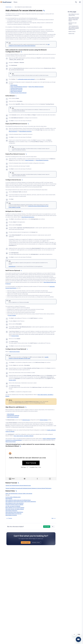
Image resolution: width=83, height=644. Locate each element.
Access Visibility (12, 315)
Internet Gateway (44, 420)
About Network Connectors (11, 515)
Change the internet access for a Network (14, 505)
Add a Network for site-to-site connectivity (15, 503)
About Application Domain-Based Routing (14, 512)
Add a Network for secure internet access (74, 15)
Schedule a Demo (36, 542)
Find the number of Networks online (13, 497)
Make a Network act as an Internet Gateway (15, 508)
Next (53, 518)
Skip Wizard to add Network (73, 23)
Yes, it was (47, 527)
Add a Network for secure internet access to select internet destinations (21, 502)
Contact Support (26, 542)
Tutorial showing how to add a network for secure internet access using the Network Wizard (74, 28)
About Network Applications (11, 511)
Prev (9, 518)
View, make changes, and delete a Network (15, 509)
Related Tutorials (72, 32)
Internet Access (26, 420)
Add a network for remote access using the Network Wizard (18, 500)
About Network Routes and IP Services (13, 514)
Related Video (71, 34)
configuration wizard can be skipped (26, 79)
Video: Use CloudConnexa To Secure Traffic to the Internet (19, 494)
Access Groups (15, 336)
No (53, 527)
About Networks (9, 499)
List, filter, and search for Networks (13, 506)
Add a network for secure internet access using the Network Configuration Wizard (74, 19)
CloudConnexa (9, 7)
